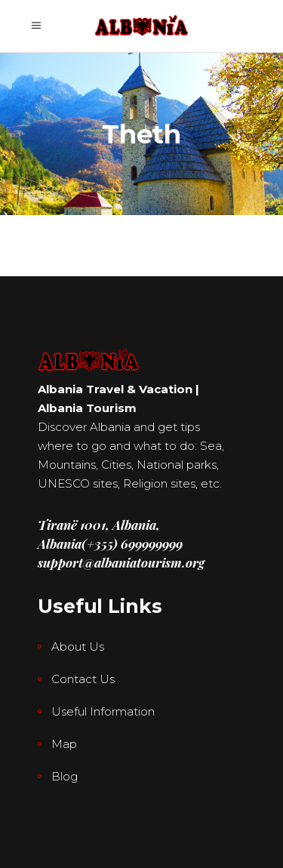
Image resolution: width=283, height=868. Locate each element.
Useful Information (103, 711)
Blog (65, 776)
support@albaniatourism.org (121, 562)
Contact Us (83, 679)
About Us (78, 646)
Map (64, 744)
